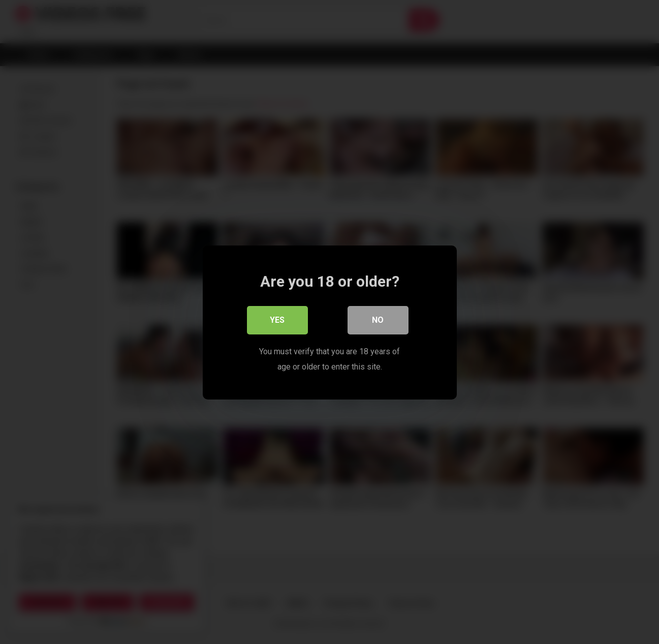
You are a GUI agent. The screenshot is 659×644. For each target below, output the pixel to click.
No (378, 319)
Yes (277, 319)
